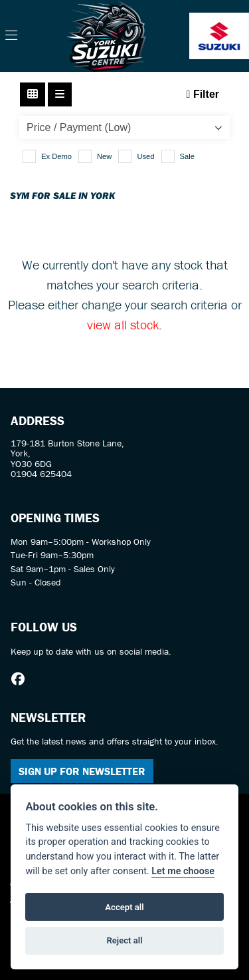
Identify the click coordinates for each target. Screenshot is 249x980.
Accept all (124, 907)
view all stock (123, 324)
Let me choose (183, 871)
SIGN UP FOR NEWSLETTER (82, 771)
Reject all (124, 940)
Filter (203, 94)
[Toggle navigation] (11, 36)
